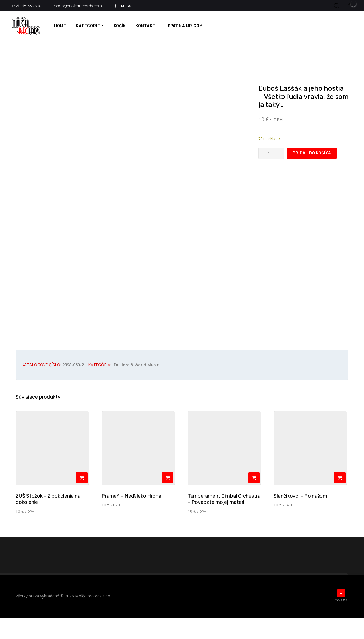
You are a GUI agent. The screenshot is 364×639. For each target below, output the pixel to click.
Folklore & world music (136, 386)
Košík (120, 26)
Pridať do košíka (312, 153)
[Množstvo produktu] (271, 153)
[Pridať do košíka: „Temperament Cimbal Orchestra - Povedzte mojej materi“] (254, 499)
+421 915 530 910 (26, 6)
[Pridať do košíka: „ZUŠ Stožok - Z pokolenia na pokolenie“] (82, 499)
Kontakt (146, 26)
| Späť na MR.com (184, 26)
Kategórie (88, 26)
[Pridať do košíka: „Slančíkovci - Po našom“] (340, 499)
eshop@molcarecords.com (77, 6)
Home (60, 26)
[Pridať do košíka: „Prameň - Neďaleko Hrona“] (168, 499)
